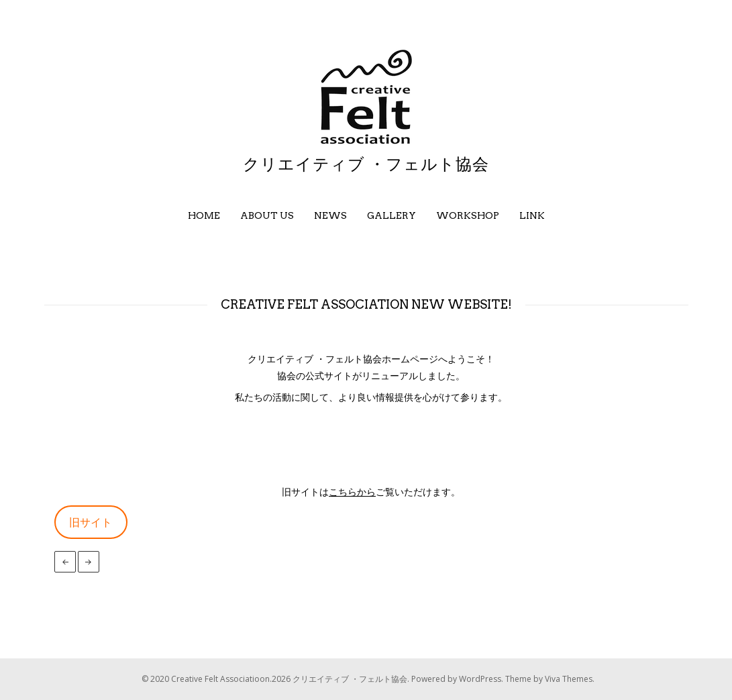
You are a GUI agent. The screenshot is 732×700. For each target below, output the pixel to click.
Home (204, 215)
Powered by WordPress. (458, 679)
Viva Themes (569, 679)
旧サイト (91, 522)
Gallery (391, 215)
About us (267, 215)
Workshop (468, 215)
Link (532, 215)
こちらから (352, 492)
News (330, 215)
